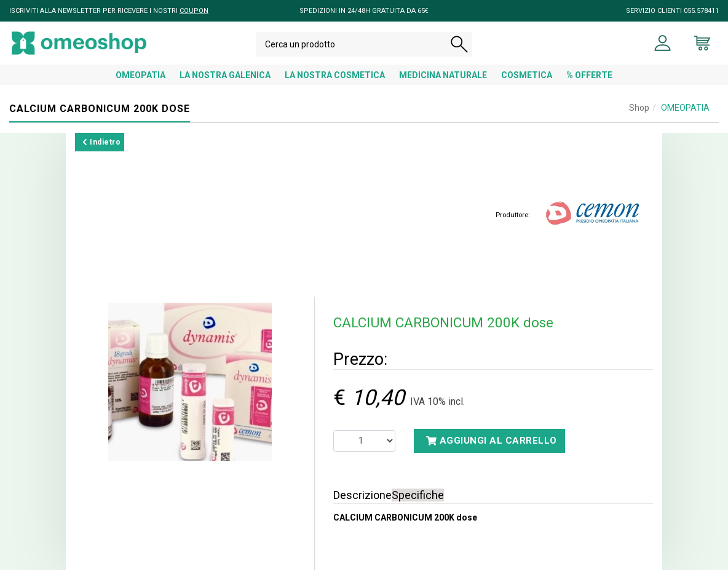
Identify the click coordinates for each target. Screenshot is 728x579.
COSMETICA (527, 84)
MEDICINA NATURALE (443, 84)
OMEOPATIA (140, 84)
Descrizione (362, 504)
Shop (639, 117)
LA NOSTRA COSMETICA (335, 84)
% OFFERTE (589, 84)
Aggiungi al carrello (492, 450)
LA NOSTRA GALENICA (225, 84)
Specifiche (418, 504)
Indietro (101, 151)
